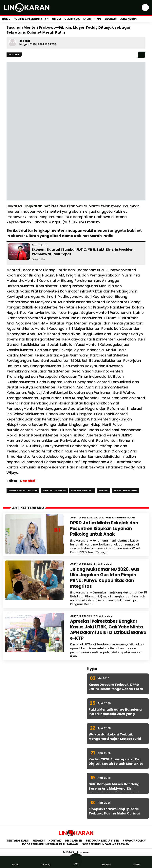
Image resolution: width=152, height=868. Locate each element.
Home (6, 19)
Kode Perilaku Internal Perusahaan (50, 844)
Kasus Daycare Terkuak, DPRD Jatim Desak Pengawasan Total (116, 687)
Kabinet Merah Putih (125, 491)
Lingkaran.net (37, 206)
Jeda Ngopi (128, 19)
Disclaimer (73, 841)
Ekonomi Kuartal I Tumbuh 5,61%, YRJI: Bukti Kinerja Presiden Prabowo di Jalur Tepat (83, 252)
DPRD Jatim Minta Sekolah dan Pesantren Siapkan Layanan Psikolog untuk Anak (104, 529)
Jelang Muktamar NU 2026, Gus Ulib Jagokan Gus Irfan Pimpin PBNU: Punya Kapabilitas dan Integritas (105, 578)
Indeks (137, 862)
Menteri (103, 491)
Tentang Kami (17, 841)
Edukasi (111, 19)
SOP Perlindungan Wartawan (106, 844)
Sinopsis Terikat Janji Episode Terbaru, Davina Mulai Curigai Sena (114, 813)
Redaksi (25, 41)
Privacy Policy (134, 841)
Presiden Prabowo (82, 491)
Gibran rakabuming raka (23, 491)
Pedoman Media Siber (102, 841)
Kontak (55, 841)
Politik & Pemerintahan (31, 19)
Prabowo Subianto (54, 491)
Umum (56, 19)
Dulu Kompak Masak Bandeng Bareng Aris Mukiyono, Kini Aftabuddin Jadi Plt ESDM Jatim (116, 789)
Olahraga (72, 19)
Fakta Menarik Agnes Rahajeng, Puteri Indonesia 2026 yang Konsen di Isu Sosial (116, 714)
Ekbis (87, 19)
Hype (98, 19)
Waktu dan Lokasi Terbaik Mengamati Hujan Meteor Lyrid (115, 737)
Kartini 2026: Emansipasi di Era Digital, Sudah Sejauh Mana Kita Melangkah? (116, 764)
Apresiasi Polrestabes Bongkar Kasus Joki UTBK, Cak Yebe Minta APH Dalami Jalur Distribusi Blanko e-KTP (108, 630)
